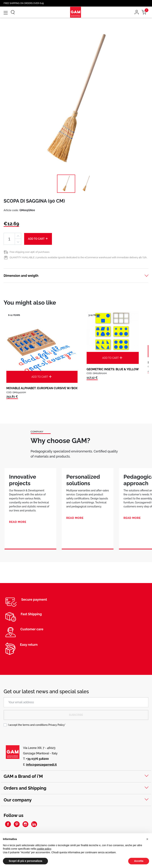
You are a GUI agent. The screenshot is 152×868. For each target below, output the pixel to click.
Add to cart (38, 239)
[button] (147, 839)
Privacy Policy (56, 725)
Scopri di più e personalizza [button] (25, 861)
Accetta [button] (139, 861)
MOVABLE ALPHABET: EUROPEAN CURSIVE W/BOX (42, 388)
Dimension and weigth (21, 276)
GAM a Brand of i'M (23, 776)
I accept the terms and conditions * (37, 725)
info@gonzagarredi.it (41, 765)
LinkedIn (34, 824)
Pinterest (17, 824)
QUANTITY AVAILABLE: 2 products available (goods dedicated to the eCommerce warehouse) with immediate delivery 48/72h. (78, 257)
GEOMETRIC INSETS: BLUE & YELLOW (113, 369)
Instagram (25, 824)
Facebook (8, 824)
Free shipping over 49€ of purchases (30, 252)
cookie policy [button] (44, 849)
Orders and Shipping (25, 788)
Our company (18, 800)
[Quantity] (9, 239)
